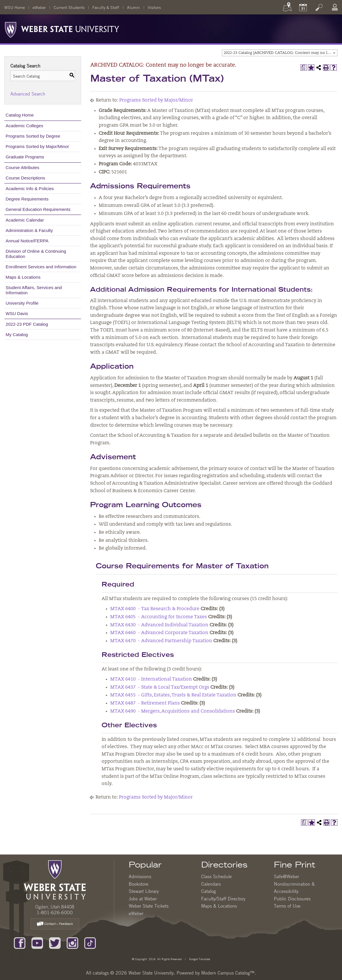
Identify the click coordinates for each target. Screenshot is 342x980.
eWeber (39, 7)
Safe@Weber (286, 876)
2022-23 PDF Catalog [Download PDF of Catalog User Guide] (27, 324)
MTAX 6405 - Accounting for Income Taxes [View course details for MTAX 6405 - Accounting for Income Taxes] (159, 617)
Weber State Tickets (149, 906)
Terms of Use (287, 906)
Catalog (209, 891)
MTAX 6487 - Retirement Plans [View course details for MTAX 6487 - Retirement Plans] (145, 703)
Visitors (154, 7)
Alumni (133, 7)
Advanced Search (28, 94)
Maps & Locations (23, 277)
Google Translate (199, 959)
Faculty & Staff (106, 7)
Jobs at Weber (143, 899)
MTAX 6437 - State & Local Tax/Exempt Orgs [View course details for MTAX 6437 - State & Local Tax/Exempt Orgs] (160, 687)
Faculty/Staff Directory (223, 899)
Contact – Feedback (55, 924)
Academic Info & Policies (30, 189)
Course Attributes (23, 167)
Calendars (211, 884)
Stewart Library (144, 891)
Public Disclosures (292, 899)
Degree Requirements (27, 199)
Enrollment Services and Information (41, 267)
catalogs (101, 973)
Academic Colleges (25, 126)
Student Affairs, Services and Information (34, 290)
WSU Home (15, 7)
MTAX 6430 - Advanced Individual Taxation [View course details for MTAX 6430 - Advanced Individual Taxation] (159, 625)
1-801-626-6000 (55, 912)
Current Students (69, 7)
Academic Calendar (25, 220)
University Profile (22, 303)
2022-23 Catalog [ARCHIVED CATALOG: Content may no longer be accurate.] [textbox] (280, 53)
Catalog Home (20, 115)
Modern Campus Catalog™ (228, 973)
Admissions (140, 876)
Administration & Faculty (29, 230)
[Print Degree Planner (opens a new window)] (304, 68)
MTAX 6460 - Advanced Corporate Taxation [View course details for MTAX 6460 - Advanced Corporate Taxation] (159, 633)
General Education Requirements (38, 209)
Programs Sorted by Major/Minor (37, 146)
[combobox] (280, 53)
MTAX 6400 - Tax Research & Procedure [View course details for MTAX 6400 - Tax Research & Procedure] (155, 609)
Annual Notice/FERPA (27, 241)
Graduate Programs (25, 157)
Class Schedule (216, 876)
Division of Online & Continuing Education (36, 254)
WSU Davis (17, 313)
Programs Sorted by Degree (33, 136)
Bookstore (139, 884)
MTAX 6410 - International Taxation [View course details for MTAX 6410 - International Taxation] (151, 679)
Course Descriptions (26, 178)
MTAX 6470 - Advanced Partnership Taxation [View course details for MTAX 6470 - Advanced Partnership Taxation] (161, 641)
